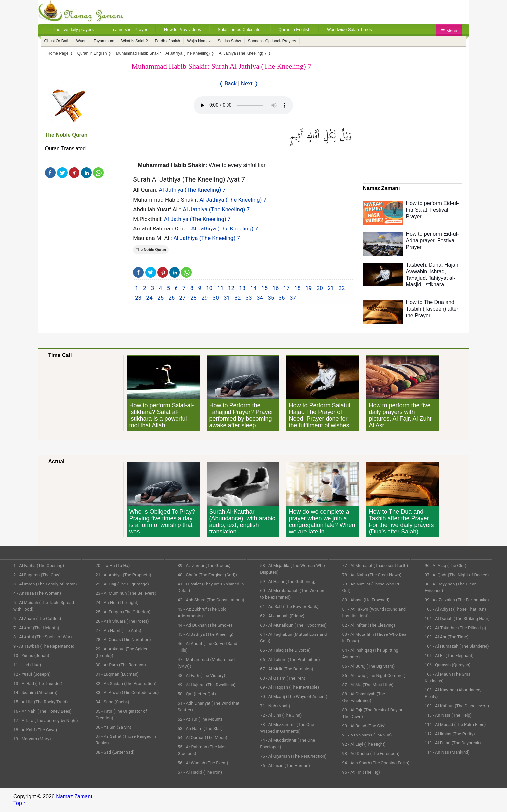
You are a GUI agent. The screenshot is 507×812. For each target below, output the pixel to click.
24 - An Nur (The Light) (117, 603)
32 (238, 298)
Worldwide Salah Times (349, 30)
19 (308, 288)
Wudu (82, 41)
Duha (435, 265)
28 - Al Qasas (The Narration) (123, 640)
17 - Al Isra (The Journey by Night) (46, 720)
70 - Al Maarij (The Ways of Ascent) (294, 697)
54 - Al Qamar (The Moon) (203, 738)
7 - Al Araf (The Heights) (36, 628)
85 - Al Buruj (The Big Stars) (369, 666)
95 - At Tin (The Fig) (361, 772)
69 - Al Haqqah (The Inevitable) (289, 687)
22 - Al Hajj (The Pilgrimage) (122, 584)
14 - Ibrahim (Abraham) (35, 693)
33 (249, 298)
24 (150, 298)
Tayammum (104, 41)
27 (183, 298)
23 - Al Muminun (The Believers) (126, 593)
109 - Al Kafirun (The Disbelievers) (457, 706)
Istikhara (434, 285)
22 (342, 288)
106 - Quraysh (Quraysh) (448, 665)
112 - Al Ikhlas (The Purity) (450, 734)
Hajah (451, 265)
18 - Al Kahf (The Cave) (35, 730)
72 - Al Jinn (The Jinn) (281, 715)
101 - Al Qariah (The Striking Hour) (457, 618)
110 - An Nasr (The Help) (448, 715)
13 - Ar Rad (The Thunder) (38, 683)
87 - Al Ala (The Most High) (368, 685)
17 (287, 288)
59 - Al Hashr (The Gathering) (288, 581)
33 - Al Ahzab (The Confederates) (127, 693)
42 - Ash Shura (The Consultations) (211, 600)
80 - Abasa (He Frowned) (366, 600)
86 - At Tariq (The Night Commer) (374, 675)
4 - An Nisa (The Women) (37, 593)
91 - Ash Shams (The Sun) (367, 735)
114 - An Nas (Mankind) (447, 752)
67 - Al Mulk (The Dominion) (286, 669)
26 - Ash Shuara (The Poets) (122, 621)
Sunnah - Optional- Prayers (272, 41)
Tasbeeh (416, 265)
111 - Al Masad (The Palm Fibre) (455, 724)
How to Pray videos (182, 30)
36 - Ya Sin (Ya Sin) (113, 727)
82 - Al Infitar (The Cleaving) (369, 625)
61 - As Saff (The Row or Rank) (289, 607)
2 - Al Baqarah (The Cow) (37, 575)
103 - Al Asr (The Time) (447, 637)
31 (227, 298)
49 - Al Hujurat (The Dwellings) (207, 685)
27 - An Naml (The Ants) (118, 630)
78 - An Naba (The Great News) (372, 575)
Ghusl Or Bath (57, 41)
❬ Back (228, 83)
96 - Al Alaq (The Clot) (445, 565)
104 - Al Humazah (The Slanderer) (457, 646)
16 (275, 288)
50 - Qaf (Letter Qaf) (197, 694)
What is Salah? (135, 41)
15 (264, 288)
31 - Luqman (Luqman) (117, 674)
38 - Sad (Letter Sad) (115, 752)
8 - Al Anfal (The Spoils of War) (43, 637)
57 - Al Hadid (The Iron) (200, 772)
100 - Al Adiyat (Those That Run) (455, 609)
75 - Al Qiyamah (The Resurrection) (293, 756)
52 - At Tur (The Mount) (200, 719)
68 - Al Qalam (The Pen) (283, 678)
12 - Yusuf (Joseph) (32, 674)
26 (171, 298)
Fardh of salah (167, 41)
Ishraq (437, 271)
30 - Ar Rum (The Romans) (121, 665)
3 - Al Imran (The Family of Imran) (45, 584)
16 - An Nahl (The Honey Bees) (42, 711)
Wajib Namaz (199, 41)
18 (298, 288)
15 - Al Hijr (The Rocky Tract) (40, 702)
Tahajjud (416, 278)
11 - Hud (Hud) (27, 665)
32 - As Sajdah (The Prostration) (126, 683)
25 (160, 298)
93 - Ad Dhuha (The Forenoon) (371, 754)
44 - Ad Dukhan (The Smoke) (205, 625)
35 (271, 298)
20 (320, 288)
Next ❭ (250, 83)
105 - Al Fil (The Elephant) (449, 656)
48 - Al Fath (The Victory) (202, 675)
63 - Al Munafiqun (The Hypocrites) (293, 625)
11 (220, 288)
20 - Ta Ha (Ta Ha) (113, 565)
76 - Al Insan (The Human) (285, 765)
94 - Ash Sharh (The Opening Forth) (376, 763)
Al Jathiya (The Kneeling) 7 (192, 190)
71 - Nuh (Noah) (275, 706)
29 (204, 298)
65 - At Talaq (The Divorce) (285, 650)
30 (216, 298)
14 (253, 288)
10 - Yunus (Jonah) (31, 656)
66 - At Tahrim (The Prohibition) (290, 660)
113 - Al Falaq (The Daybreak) (453, 743)
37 (293, 298)
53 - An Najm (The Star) (200, 728)
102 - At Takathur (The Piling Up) (456, 628)
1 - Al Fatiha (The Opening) (39, 565)
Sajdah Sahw (229, 41)
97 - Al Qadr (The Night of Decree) (457, 575)
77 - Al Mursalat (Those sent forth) (375, 565)
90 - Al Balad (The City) (364, 726)
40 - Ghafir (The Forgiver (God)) (207, 575)
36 (282, 298)
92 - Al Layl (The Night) (364, 744)
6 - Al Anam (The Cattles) (37, 618)
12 (231, 288)
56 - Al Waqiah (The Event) (203, 763)
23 (138, 298)
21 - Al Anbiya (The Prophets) (123, 575)
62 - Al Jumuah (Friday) (282, 616)
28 (194, 298)
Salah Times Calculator (240, 30)
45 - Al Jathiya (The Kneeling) (206, 634)
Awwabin (417, 271)
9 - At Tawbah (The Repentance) (44, 646)
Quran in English (294, 30)
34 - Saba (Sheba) (112, 702)
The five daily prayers (74, 30)
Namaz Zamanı (74, 797)
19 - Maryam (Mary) (32, 739)
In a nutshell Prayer (129, 30)
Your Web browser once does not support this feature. (243, 105)
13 (242, 288)
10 (209, 288)
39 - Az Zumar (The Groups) (204, 565)
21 (331, 288)
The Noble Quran (66, 135)
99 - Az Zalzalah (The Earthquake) (457, 600)
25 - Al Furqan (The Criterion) (123, 612)
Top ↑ (20, 803)
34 (260, 298)
